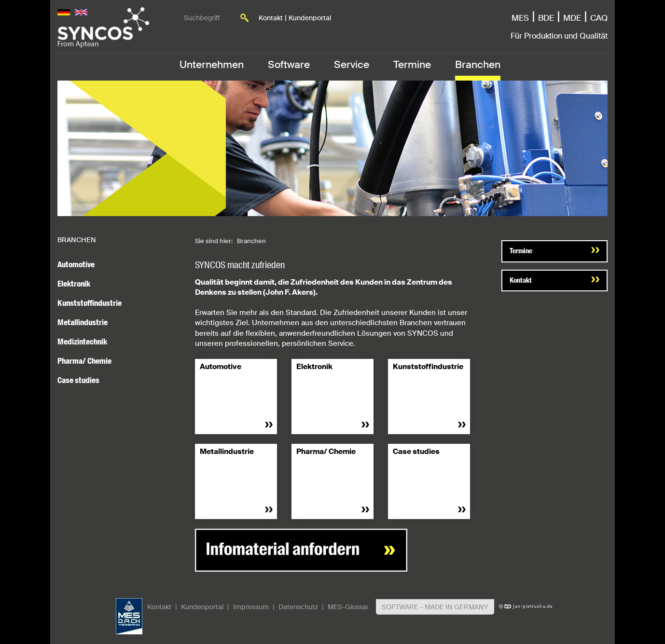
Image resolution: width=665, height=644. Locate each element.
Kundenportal (310, 18)
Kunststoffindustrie (90, 303)
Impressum (251, 607)
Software (289, 65)
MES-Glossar (348, 607)
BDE (546, 18)
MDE (572, 18)
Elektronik (74, 284)
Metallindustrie (83, 322)
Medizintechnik (82, 342)
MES (520, 18)
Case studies (78, 380)
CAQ (599, 18)
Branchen (478, 65)
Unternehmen (212, 65)
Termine (412, 65)
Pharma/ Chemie (84, 361)
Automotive (76, 264)
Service (352, 65)
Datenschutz (298, 607)
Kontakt (271, 18)
